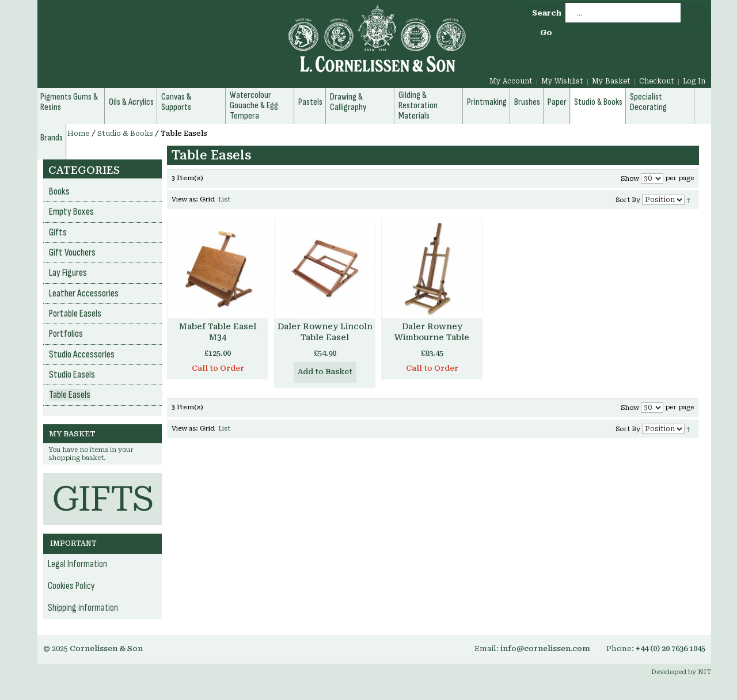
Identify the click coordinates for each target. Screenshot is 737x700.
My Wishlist (562, 81)
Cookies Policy (71, 586)
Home (79, 134)
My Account (511, 81)
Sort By (628, 200)
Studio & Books (125, 134)
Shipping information (83, 608)
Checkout (657, 81)
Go (546, 33)
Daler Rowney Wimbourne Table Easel (432, 337)
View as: (185, 199)
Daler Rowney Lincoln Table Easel (325, 332)
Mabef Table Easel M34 (218, 332)
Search (547, 13)
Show (630, 179)
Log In (694, 81)
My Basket (611, 81)
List (224, 199)
